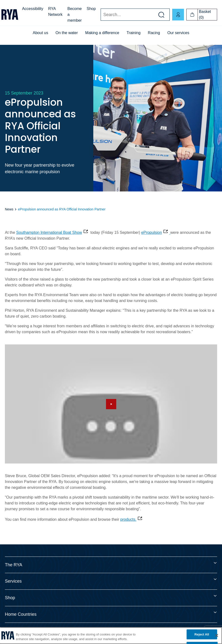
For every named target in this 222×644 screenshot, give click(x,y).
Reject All (202, 634)
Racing (154, 33)
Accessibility (33, 9)
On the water (67, 33)
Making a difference (102, 33)
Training (133, 33)
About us (40, 33)
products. (128, 519)
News (9, 209)
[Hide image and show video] (111, 404)
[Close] (217, 635)
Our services (178, 33)
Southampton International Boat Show (49, 232)
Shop (91, 9)
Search (100, 15)
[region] (111, 636)
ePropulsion (152, 232)
